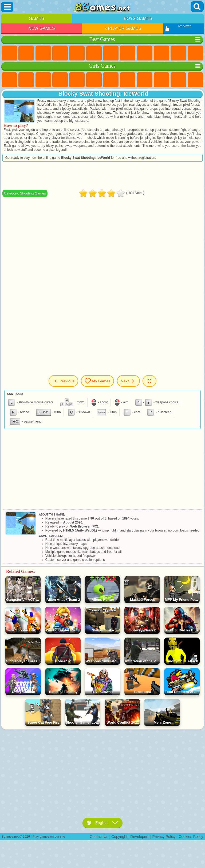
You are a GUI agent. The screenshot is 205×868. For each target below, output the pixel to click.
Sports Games (145, 53)
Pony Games (9, 80)
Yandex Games (111, 53)
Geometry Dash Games (128, 53)
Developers (140, 837)
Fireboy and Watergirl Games (43, 80)
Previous (63, 381)
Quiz (77, 80)
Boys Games (138, 19)
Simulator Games (43, 53)
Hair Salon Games (195, 80)
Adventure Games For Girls (111, 80)
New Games (42, 28)
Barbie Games (60, 80)
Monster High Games (94, 80)
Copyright (119, 837)
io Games (178, 53)
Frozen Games (161, 80)
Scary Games (195, 53)
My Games (97, 381)
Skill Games (94, 53)
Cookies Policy (191, 837)
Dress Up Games (178, 80)
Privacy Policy (164, 837)
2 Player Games (123, 28)
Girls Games (26, 53)
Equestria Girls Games (26, 80)
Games (37, 19)
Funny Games (161, 53)
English (102, 823)
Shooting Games (33, 193)
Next (128, 381)
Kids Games (60, 53)
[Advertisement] (102, 176)
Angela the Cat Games (145, 80)
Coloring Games (128, 80)
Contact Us (99, 837)
